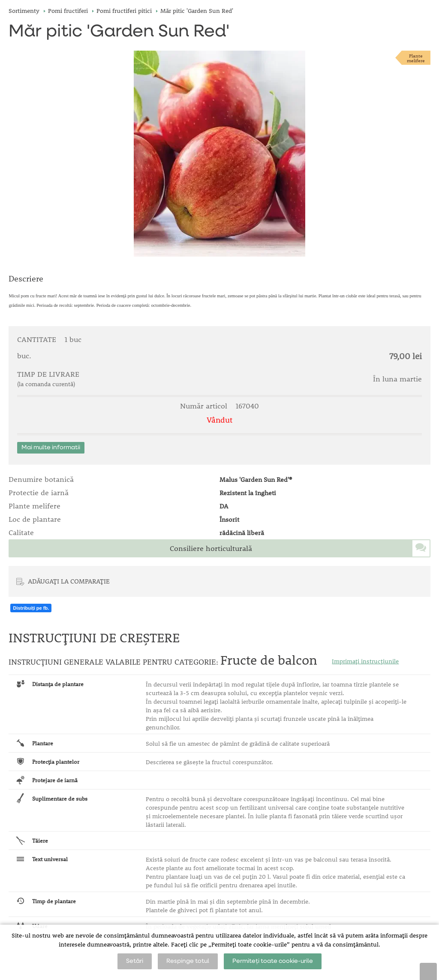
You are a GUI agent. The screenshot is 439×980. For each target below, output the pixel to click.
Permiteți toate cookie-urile (273, 961)
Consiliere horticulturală (211, 548)
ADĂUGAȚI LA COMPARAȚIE (69, 581)
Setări (135, 961)
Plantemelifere (416, 58)
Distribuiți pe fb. (31, 608)
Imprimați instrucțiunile (365, 661)
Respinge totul (188, 961)
